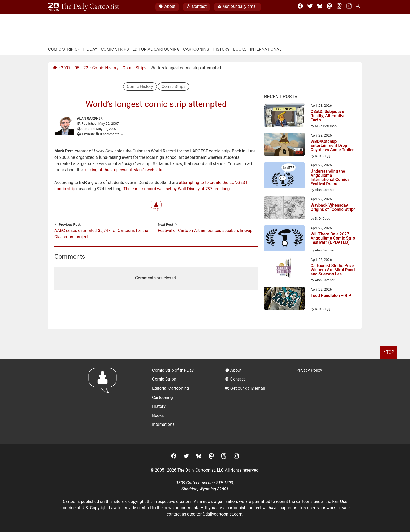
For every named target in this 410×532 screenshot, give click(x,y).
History (221, 49)
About (167, 7)
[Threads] (339, 7)
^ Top (389, 352)
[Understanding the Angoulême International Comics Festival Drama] (284, 176)
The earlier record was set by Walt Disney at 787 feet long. (177, 189)
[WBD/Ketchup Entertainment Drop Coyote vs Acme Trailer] (284, 145)
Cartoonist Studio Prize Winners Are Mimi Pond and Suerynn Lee (333, 270)
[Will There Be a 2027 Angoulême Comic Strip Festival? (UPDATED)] (284, 239)
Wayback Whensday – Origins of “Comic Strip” (333, 208)
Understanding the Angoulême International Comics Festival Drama (330, 178)
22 (86, 68)
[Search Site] (359, 7)
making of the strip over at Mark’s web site (123, 170)
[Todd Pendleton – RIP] (284, 299)
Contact (197, 7)
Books (240, 49)
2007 (66, 68)
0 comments (112, 134)
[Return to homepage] (104, 402)
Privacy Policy (309, 370)
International (266, 49)
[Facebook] (300, 7)
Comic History (105, 68)
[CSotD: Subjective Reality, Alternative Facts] (284, 116)
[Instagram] (349, 7)
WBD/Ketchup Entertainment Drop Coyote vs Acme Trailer (332, 146)
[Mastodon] (329, 7)
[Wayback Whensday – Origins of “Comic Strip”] (284, 209)
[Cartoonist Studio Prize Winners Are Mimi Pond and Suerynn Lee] (284, 269)
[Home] (55, 68)
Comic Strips (115, 49)
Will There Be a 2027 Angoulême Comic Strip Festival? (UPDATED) (333, 238)
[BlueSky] (320, 7)
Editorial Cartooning (156, 49)
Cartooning (196, 49)
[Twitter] (310, 7)
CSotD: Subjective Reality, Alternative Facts (328, 116)
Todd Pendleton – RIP (331, 296)
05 (77, 68)
